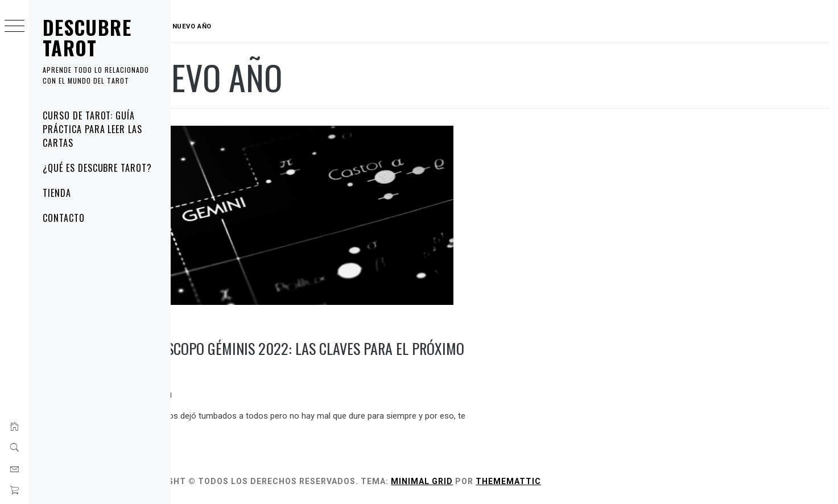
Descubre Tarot (87, 37)
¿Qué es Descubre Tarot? (97, 168)
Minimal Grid (466, 480)
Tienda (57, 193)
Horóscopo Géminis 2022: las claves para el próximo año (316, 357)
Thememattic (553, 480)
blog (189, 323)
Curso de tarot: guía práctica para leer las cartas (92, 129)
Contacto (64, 218)
